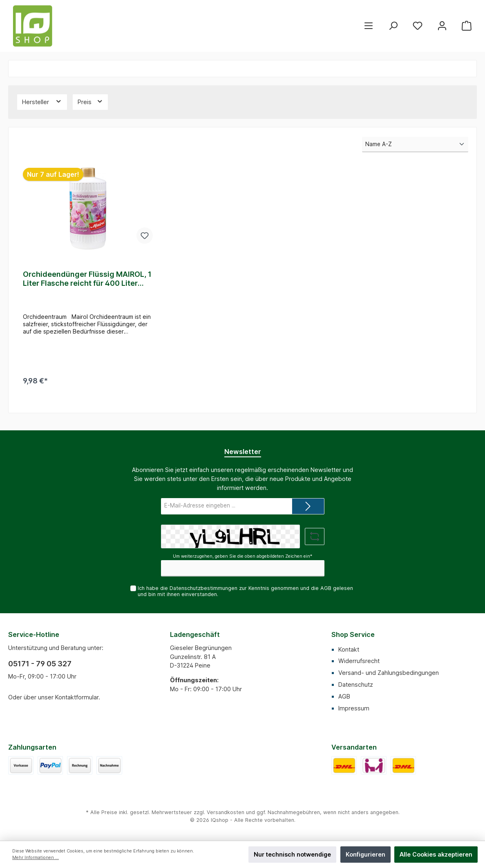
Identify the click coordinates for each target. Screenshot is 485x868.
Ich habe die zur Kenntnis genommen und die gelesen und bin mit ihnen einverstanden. (245, 591)
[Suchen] (393, 26)
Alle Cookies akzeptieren (436, 854)
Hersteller (42, 101)
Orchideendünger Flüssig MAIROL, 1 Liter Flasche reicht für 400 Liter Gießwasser (87, 279)
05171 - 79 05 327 (40, 664)
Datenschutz (356, 684)
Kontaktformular (77, 697)
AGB (326, 588)
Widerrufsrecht (359, 661)
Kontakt (349, 649)
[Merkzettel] (418, 26)
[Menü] (369, 26)
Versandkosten (226, 812)
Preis (91, 101)
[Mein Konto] (442, 26)
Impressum (354, 708)
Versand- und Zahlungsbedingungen (389, 673)
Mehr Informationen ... (36, 858)
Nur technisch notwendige (292, 854)
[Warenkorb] (467, 26)
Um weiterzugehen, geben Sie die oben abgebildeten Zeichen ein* (243, 556)
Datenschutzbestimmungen (203, 588)
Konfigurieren (365, 854)
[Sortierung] (415, 145)
